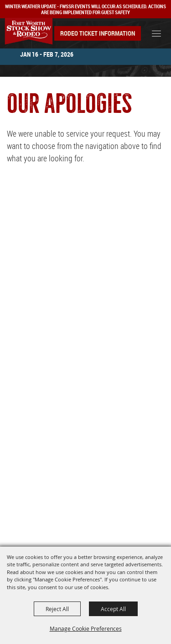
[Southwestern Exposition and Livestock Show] (29, 32)
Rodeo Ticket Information (98, 33)
